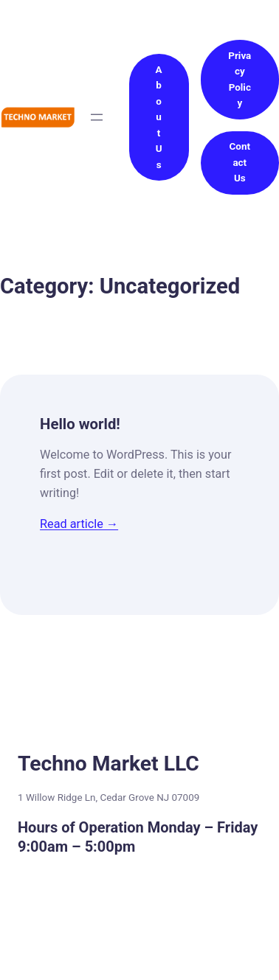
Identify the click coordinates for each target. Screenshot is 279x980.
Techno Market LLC (108, 764)
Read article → (79, 524)
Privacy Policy (240, 80)
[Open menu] (97, 117)
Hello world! (80, 424)
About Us (159, 117)
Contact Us (240, 162)
